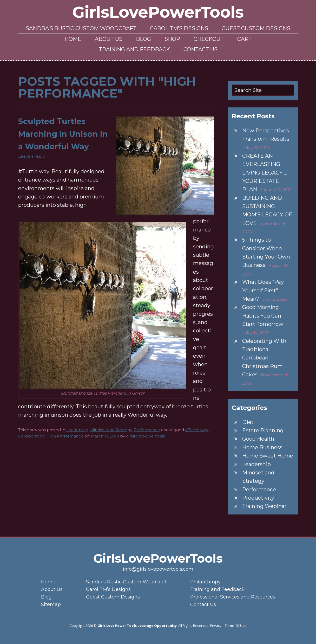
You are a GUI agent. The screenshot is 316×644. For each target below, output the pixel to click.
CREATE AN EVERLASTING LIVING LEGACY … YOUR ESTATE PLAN (265, 173)
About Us (109, 39)
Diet (248, 422)
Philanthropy (205, 582)
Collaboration (31, 436)
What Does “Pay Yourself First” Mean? (263, 290)
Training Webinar (264, 506)
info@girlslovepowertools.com (158, 569)
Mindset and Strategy (111, 430)
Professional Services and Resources (233, 597)
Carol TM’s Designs (179, 28)
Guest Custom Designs (256, 28)
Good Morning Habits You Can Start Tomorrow (263, 316)
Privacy (216, 626)
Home (73, 39)
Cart (245, 39)
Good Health (258, 439)
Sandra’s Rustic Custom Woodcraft (81, 28)
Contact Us (200, 49)
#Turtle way (196, 430)
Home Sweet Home (268, 456)
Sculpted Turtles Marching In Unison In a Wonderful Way (63, 134)
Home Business (262, 447)
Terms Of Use (236, 626)
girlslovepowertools (145, 436)
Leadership (77, 430)
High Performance (65, 436)
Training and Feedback (134, 49)
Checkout (209, 39)
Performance (147, 430)
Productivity (258, 498)
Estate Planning (263, 430)
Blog (143, 39)
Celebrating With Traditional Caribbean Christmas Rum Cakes (264, 358)
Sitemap (51, 604)
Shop (172, 39)
